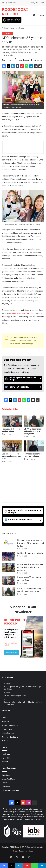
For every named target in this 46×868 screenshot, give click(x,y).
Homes (4, 783)
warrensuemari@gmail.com (22, 313)
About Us (5, 722)
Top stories (23, 851)
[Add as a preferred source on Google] (12, 20)
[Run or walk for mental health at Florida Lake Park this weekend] (9, 568)
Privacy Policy (7, 729)
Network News (7, 758)
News (12, 28)
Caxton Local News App (11, 790)
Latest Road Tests (8, 779)
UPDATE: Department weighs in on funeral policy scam (33, 431)
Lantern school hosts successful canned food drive (12, 456)
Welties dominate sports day (30, 553)
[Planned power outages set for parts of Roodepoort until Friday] (9, 544)
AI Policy (5, 741)
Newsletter (6, 787)
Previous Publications (10, 725)
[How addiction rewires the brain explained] (34, 446)
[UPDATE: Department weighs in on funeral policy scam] (34, 421)
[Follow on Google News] (23, 387)
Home (5, 28)
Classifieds (6, 775)
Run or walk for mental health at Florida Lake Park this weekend (31, 567)
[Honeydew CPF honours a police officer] (12, 421)
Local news (20, 28)
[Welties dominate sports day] (9, 556)
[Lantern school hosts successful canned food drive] (12, 446)
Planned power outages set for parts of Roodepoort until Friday (30, 543)
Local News (6, 754)
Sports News (7, 762)
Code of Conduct (8, 733)
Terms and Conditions (10, 737)
